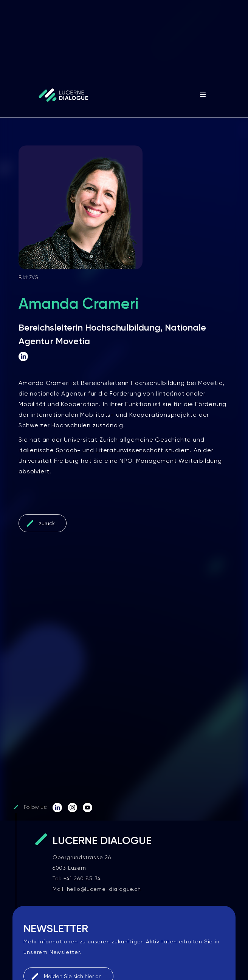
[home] (56, 95)
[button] (203, 95)
